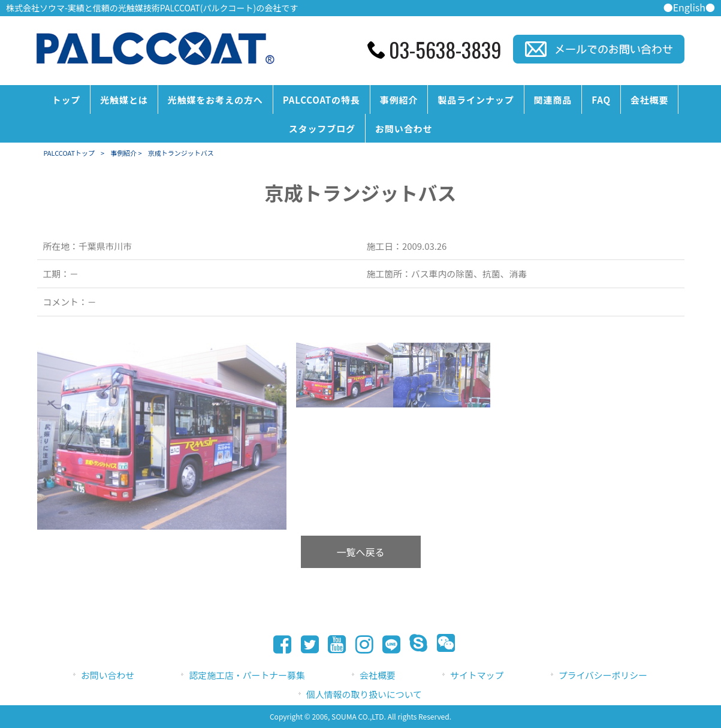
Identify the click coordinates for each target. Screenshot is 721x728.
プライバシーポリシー (603, 675)
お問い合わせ (108, 675)
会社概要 (378, 675)
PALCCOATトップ (70, 153)
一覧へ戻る (360, 552)
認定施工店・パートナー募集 (247, 675)
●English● (689, 7)
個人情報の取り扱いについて (364, 694)
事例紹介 (123, 153)
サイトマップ (477, 675)
